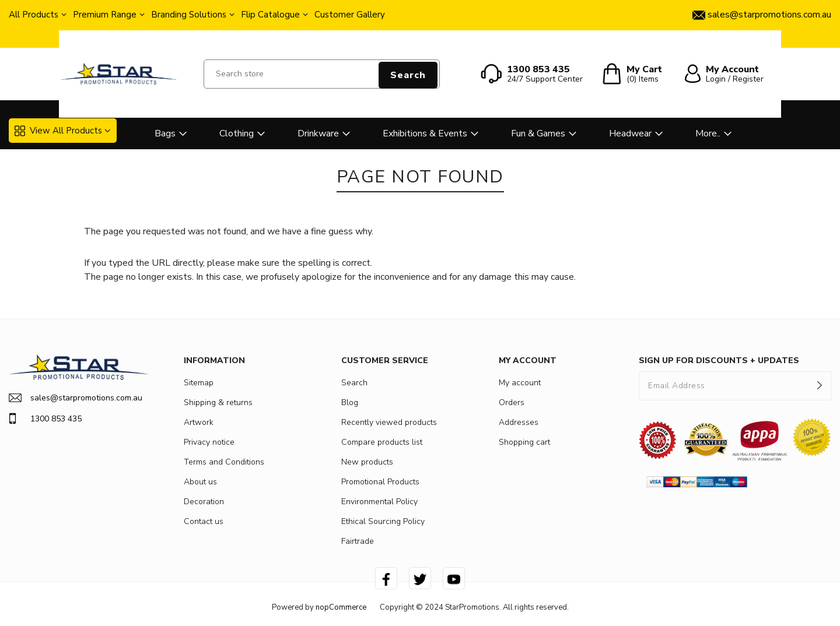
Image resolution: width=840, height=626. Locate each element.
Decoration (204, 502)
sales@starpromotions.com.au (76, 398)
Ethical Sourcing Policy (383, 521)
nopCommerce (341, 607)
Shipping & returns (218, 402)
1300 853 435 (45, 418)
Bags (165, 133)
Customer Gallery (350, 15)
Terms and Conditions (224, 462)
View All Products (58, 131)
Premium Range (105, 15)
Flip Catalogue (270, 15)
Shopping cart (524, 442)
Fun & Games (538, 133)
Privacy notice (209, 442)
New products (367, 462)
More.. (708, 133)
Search (408, 75)
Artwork (199, 422)
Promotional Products (380, 482)
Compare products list (382, 442)
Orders (512, 402)
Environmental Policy (379, 502)
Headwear (630, 133)
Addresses (519, 422)
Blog (350, 402)
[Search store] (322, 74)
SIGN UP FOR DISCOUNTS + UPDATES (719, 361)
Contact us (204, 521)
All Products (34, 15)
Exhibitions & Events (425, 133)
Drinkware (318, 133)
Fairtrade (358, 541)
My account (520, 383)
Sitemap (199, 383)
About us (200, 482)
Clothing (237, 133)
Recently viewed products (389, 422)
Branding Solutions (189, 15)
